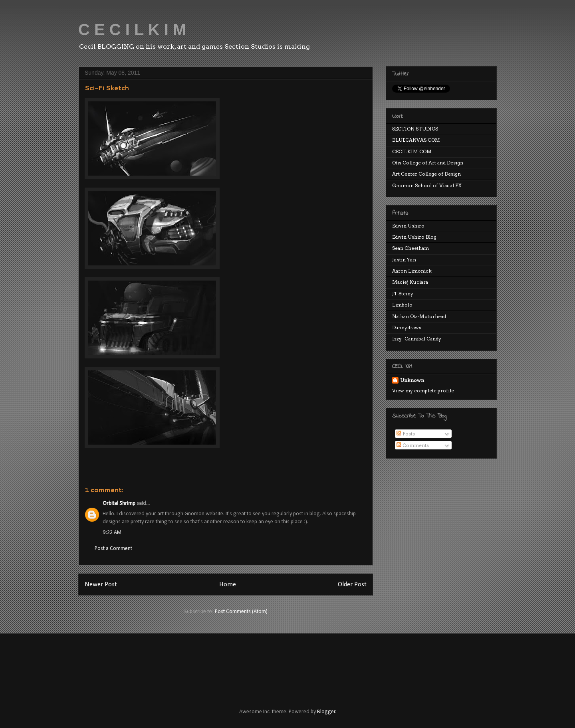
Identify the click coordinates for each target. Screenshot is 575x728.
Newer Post (101, 585)
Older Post (352, 585)
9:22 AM (112, 533)
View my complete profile (423, 391)
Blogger (326, 712)
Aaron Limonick (412, 271)
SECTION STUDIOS (415, 129)
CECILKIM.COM (412, 151)
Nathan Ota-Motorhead (419, 316)
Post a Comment (113, 549)
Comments (413, 445)
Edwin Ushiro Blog (414, 237)
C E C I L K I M (132, 30)
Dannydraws (407, 327)
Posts (406, 434)
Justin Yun (404, 260)
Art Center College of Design (426, 174)
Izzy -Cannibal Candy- (417, 339)
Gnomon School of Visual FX (427, 185)
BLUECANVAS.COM (416, 140)
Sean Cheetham (410, 248)
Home (228, 585)
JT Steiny (403, 294)
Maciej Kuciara (410, 282)
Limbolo (402, 305)
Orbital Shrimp (119, 503)
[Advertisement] (223, 664)
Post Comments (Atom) (241, 612)
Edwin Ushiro (408, 226)
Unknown (412, 380)
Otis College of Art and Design (428, 163)
